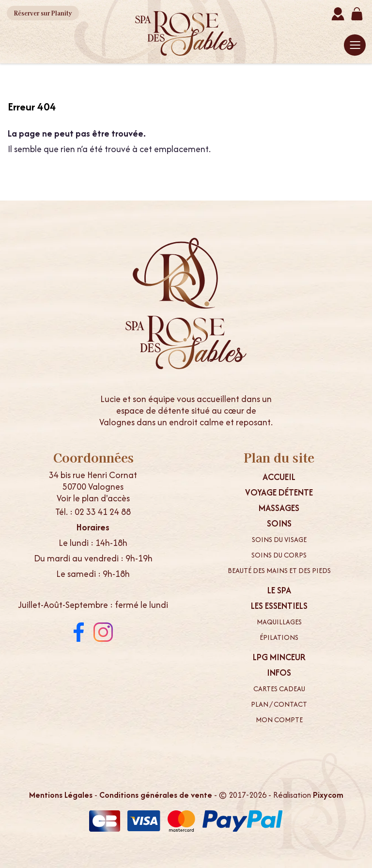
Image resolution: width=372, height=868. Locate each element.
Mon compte (279, 720)
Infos (279, 673)
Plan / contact (279, 704)
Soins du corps (279, 555)
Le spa (279, 590)
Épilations (279, 637)
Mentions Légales (61, 795)
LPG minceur (279, 657)
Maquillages (279, 622)
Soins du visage (279, 540)
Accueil (279, 477)
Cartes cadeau (279, 689)
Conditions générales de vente (156, 795)
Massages (279, 508)
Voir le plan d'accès (93, 498)
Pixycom (328, 795)
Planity (43, 13)
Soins (279, 524)
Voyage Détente (279, 493)
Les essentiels (279, 606)
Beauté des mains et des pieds (279, 571)
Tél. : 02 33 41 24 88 (93, 512)
